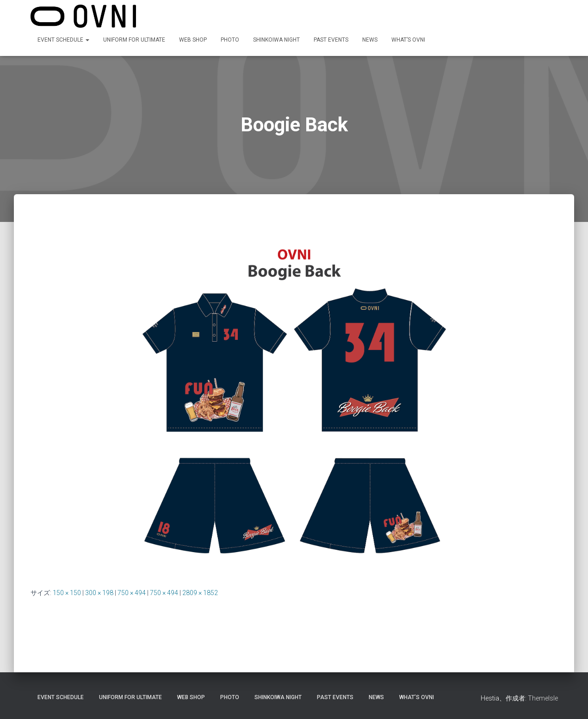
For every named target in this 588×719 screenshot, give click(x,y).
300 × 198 (99, 593)
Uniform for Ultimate (134, 40)
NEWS (370, 40)
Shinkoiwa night (276, 40)
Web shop (193, 40)
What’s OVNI (408, 40)
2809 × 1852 (200, 593)
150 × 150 (67, 593)
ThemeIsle (543, 698)
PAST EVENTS (331, 40)
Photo (230, 40)
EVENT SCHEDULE (63, 40)
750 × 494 (132, 593)
